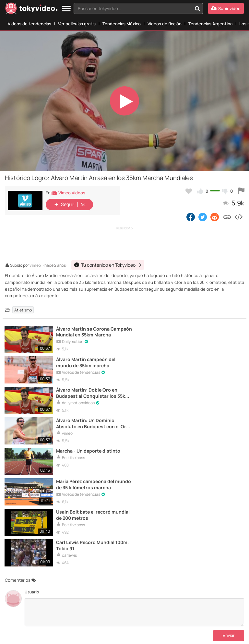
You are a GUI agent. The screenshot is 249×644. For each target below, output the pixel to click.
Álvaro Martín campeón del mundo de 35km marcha (203, 332)
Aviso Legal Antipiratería (156, 619)
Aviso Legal (124, 619)
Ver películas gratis (77, 24)
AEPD (207, 632)
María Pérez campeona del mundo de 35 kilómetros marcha (206, 392)
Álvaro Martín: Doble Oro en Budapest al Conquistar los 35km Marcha (84, 362)
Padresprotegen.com (27, 633)
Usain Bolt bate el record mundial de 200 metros (84, 422)
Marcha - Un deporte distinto (79, 392)
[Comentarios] (134, 489)
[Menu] (66, 9)
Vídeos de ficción (165, 24)
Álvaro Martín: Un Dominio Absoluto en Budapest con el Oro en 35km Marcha (206, 362)
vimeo (35, 266)
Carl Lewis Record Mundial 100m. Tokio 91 (206, 422)
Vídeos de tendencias (30, 24)
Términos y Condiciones (92, 619)
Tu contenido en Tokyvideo (47, 619)
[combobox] (138, 8)
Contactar (14, 619)
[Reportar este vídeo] (241, 191)
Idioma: (93, 592)
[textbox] (133, 8)
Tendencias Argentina (210, 24)
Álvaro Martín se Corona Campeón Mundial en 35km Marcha (83, 332)
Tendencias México (122, 24)
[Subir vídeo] (226, 8)
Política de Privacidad (197, 619)
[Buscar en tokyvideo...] (197, 8)
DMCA (26, 624)
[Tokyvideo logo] (31, 10)
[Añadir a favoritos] (189, 191)
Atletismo (23, 310)
